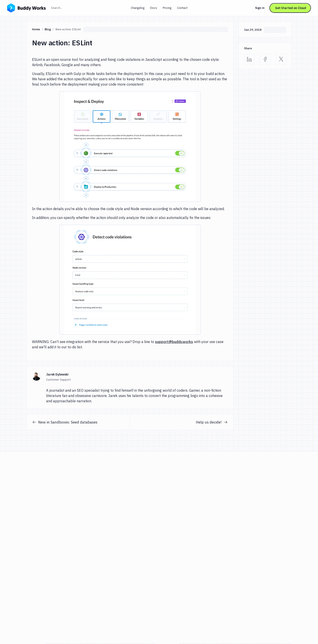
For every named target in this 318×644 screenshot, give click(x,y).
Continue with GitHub (220, 490)
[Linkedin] (249, 59)
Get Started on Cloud (291, 8)
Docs (154, 8)
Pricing (167, 8)
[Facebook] (265, 59)
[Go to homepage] (26, 8)
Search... (66, 7)
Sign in (260, 8)
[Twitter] (281, 59)
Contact (182, 8)
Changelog (138, 8)
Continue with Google (220, 477)
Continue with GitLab (220, 502)
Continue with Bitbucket (221, 514)
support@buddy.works (174, 342)
